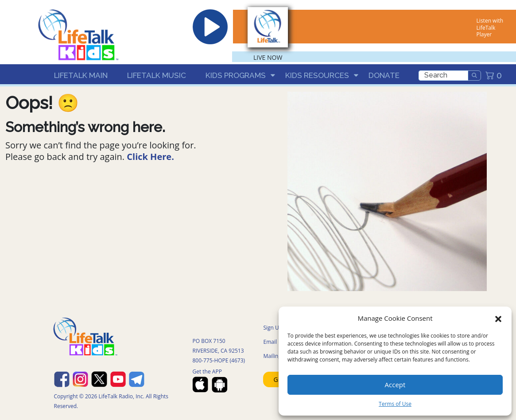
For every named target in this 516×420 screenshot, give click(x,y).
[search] (443, 76)
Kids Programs (236, 75)
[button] (498, 318)
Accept (395, 385)
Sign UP (273, 328)
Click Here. (150, 157)
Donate (384, 75)
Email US (274, 342)
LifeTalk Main (81, 75)
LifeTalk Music (157, 75)
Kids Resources (317, 75)
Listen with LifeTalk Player (490, 27)
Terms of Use (395, 404)
